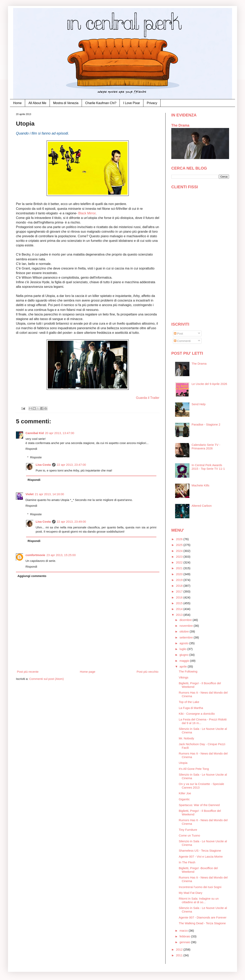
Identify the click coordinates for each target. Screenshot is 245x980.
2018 (180, 586)
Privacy (152, 103)
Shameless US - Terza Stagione (200, 851)
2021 (180, 568)
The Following (188, 671)
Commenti (182, 341)
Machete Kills (200, 485)
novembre (187, 626)
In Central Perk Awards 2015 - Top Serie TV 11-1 (208, 467)
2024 (180, 551)
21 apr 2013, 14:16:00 (49, 494)
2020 (180, 574)
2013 (180, 615)
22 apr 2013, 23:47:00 (71, 465)
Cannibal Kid (35, 433)
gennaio (185, 942)
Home (17, 103)
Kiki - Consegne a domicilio (197, 714)
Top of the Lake (189, 702)
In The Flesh (187, 862)
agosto (184, 643)
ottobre (185, 631)
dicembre (186, 620)
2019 (180, 580)
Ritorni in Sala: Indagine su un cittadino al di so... (199, 900)
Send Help (199, 404)
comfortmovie (35, 555)
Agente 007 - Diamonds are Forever (203, 917)
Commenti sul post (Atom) (47, 679)
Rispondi (31, 449)
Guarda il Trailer (148, 398)
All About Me (37, 103)
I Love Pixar (131, 103)
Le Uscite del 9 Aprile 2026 (209, 384)
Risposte (36, 457)
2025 (180, 545)
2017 (180, 591)
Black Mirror (87, 213)
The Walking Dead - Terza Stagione (202, 923)
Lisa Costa (43, 465)
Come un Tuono (190, 835)
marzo (184, 931)
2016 (180, 597)
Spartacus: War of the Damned (199, 805)
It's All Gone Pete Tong (194, 769)
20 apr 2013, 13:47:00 (60, 433)
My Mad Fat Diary (191, 893)
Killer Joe (185, 793)
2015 (180, 603)
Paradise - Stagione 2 (206, 424)
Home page (88, 672)
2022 (180, 562)
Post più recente (28, 672)
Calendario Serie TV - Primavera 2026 (206, 447)
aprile (184, 666)
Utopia (183, 763)
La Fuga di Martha (191, 708)
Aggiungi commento (32, 576)
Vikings (184, 677)
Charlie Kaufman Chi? (101, 103)
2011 (180, 955)
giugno (184, 655)
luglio (183, 649)
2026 (180, 539)
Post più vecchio (147, 672)
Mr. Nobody (187, 738)
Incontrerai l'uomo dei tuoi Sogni (200, 887)
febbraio (185, 936)
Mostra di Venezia (66, 103)
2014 (180, 609)
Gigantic (184, 799)
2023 (180, 557)
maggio (185, 661)
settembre (187, 637)
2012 (180, 949)
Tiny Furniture (188, 830)
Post (178, 333)
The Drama (180, 125)
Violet (30, 494)
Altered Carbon (202, 506)
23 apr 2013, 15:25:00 (61, 555)
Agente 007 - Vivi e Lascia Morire (201, 857)
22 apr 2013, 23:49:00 (71, 522)
